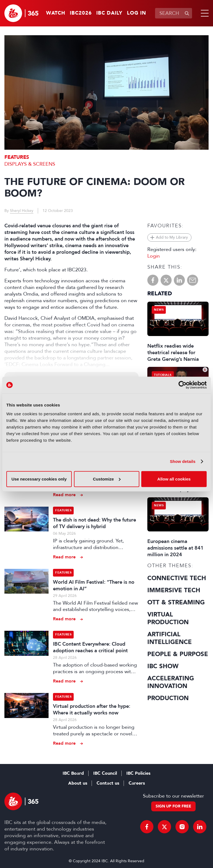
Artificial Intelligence (170, 638)
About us (78, 783)
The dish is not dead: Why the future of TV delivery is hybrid (94, 523)
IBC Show (163, 666)
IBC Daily (109, 13)
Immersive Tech (174, 590)
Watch (56, 13)
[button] (204, 13)
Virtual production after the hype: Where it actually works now (92, 709)
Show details (183, 461)
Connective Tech (177, 578)
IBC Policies (138, 773)
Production (168, 698)
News (159, 310)
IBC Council (105, 773)
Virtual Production (168, 618)
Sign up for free (173, 806)
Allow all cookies (174, 479)
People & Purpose (178, 654)
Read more (64, 495)
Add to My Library (172, 237)
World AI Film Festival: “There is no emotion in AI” (94, 585)
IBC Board (73, 773)
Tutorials (163, 375)
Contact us (108, 783)
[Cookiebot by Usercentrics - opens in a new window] (183, 385)
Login (154, 256)
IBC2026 (81, 13)
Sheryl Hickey (22, 211)
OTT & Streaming (176, 602)
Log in (137, 13)
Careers (137, 783)
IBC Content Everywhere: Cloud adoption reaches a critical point (90, 647)
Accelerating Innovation (171, 682)
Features (17, 157)
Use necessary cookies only (39, 479)
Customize (107, 479)
